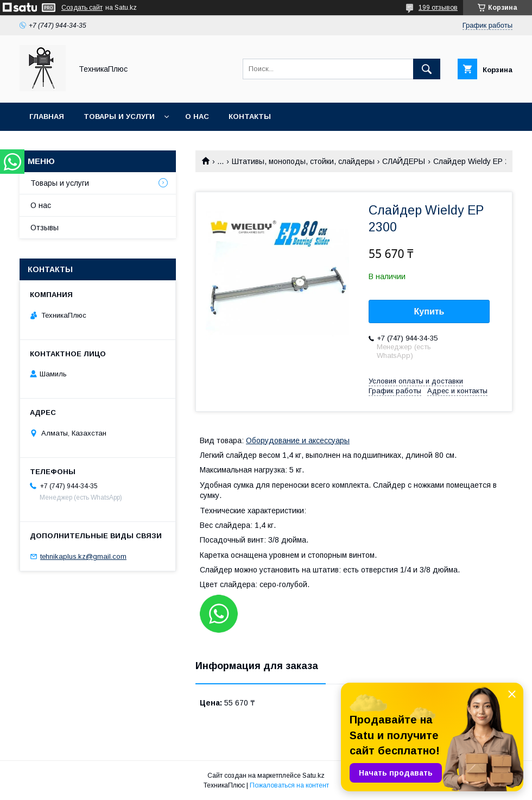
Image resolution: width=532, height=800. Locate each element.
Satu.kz (313, 776)
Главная (47, 116)
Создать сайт (82, 8)
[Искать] (427, 69)
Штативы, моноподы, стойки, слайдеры (303, 161)
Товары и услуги (119, 116)
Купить (429, 311)
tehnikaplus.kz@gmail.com (83, 556)
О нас (197, 116)
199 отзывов (438, 8)
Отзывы (45, 228)
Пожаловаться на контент (289, 785)
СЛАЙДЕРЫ (404, 161)
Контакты (250, 116)
